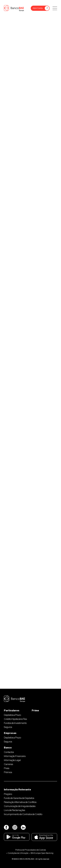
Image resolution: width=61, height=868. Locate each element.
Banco (8, 748)
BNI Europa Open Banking (42, 853)
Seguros (8, 727)
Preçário (8, 794)
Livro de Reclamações (14, 810)
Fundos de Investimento (15, 723)
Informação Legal (12, 760)
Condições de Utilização (18, 853)
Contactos (9, 752)
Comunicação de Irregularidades (20, 806)
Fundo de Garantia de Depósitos (19, 798)
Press (7, 768)
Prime (35, 711)
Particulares (12, 711)
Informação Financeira (15, 756)
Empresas (10, 733)
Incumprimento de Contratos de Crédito (23, 814)
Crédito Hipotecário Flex (15, 719)
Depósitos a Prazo (12, 715)
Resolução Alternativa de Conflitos (20, 802)
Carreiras (8, 764)
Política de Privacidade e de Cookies (31, 850)
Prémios (8, 772)
